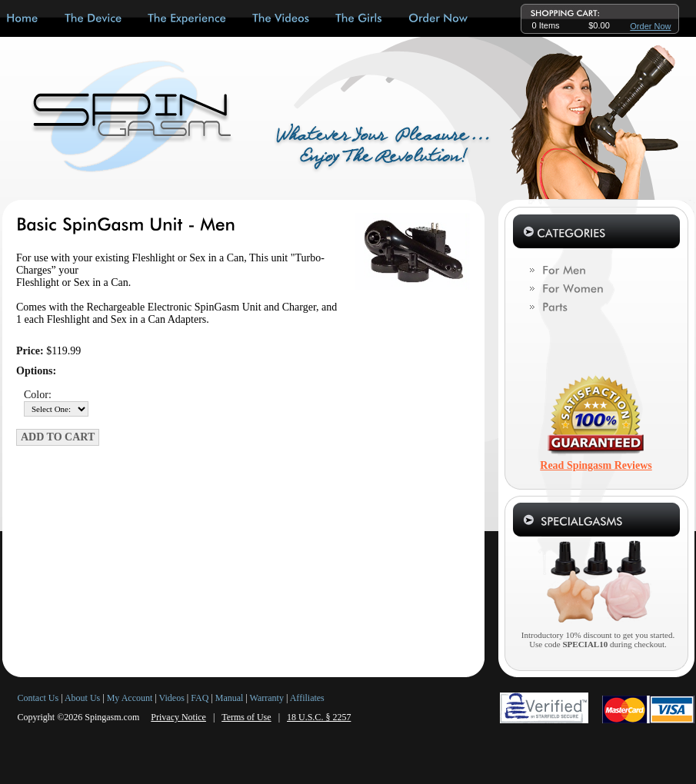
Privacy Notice (178, 717)
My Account (130, 698)
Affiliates (307, 698)
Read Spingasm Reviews (596, 465)
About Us (82, 698)
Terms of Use (246, 717)
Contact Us (38, 698)
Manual (230, 698)
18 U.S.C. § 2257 (319, 717)
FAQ (200, 698)
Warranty (267, 698)
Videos (172, 698)
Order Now (650, 26)
